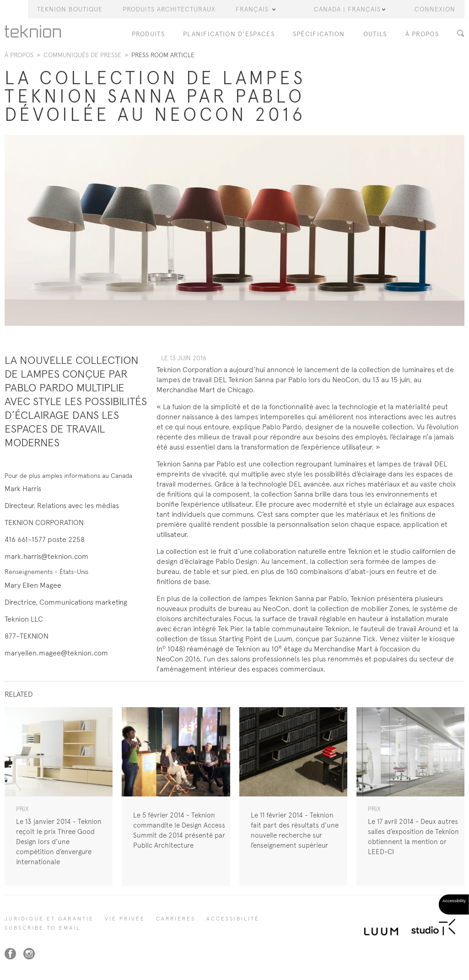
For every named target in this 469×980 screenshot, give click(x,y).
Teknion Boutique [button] (70, 9)
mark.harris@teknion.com (46, 556)
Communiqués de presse (82, 55)
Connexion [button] (435, 9)
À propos (19, 55)
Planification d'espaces (229, 34)
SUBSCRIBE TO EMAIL (43, 928)
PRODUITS (148, 34)
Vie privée (125, 919)
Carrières (176, 919)
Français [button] (256, 9)
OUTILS (375, 34)
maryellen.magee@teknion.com (56, 653)
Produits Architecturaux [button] (169, 9)
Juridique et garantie (49, 919)
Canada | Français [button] (350, 9)
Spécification (319, 34)
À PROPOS (422, 34)
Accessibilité (233, 919)
